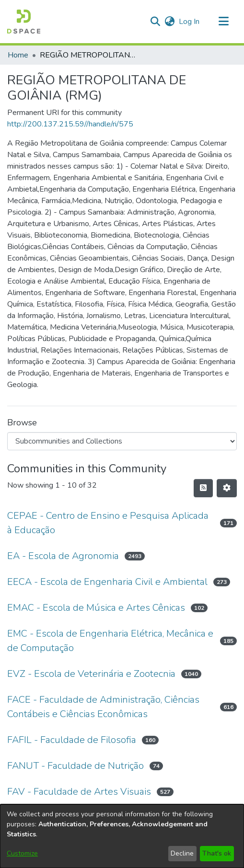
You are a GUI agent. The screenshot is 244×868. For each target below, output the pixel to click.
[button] (24, 22)
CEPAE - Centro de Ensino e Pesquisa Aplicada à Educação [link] (108, 523)
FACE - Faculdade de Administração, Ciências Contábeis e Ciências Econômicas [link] (103, 707)
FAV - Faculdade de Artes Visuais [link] (79, 792)
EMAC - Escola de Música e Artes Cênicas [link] (96, 608)
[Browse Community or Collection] (122, 441)
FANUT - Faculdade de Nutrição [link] (76, 766)
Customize (22, 853)
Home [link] (18, 55)
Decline (182, 853)
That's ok (217, 853)
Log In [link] (190, 22)
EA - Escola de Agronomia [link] (63, 556)
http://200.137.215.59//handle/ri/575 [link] (70, 124)
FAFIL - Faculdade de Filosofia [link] (72, 740)
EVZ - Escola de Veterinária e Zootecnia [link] (91, 674)
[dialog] (122, 836)
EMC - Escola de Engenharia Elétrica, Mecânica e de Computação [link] (110, 641)
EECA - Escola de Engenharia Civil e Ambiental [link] (107, 582)
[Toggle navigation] (223, 22)
